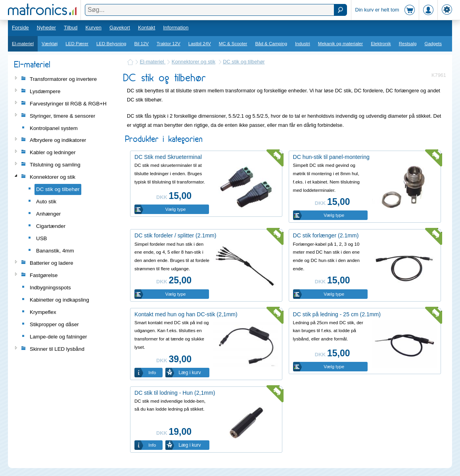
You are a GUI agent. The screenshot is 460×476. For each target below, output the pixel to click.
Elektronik (381, 44)
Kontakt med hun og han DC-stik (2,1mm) (186, 314)
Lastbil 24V (200, 44)
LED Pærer (77, 44)
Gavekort (120, 28)
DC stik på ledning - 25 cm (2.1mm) (337, 314)
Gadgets (433, 44)
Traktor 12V (169, 44)
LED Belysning (111, 44)
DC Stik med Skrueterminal (168, 157)
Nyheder (46, 28)
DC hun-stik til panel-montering (331, 157)
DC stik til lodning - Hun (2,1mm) (175, 393)
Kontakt (147, 28)
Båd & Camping (271, 44)
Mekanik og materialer (340, 44)
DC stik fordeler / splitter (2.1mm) (175, 235)
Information (176, 28)
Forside (20, 28)
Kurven (93, 28)
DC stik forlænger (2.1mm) (326, 235)
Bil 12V (142, 44)
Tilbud (71, 28)
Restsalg (408, 44)
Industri (303, 44)
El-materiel (23, 44)
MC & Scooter (233, 44)
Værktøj (50, 44)
